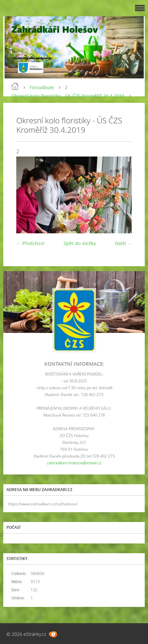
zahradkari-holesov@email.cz (74, 463)
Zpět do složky (80, 243)
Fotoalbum (42, 87)
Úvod (15, 86)
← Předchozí (30, 243)
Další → (123, 243)
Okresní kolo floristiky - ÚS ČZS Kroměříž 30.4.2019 (68, 96)
